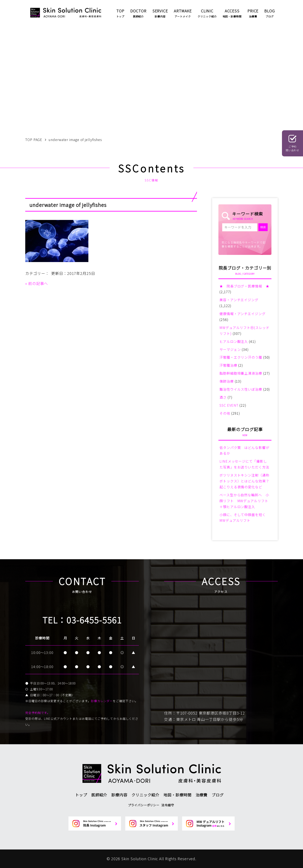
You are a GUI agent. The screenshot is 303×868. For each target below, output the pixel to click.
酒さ (223, 397)
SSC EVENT (229, 405)
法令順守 (168, 805)
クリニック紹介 (145, 795)
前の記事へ (38, 283)
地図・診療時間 (177, 795)
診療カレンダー (102, 701)
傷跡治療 (227, 381)
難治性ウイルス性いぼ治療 (241, 389)
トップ (81, 795)
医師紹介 (99, 795)
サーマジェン (230, 349)
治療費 (202, 795)
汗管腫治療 (228, 365)
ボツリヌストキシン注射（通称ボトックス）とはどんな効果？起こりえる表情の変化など (244, 481)
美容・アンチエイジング (239, 300)
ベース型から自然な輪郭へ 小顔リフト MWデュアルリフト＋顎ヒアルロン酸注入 (244, 501)
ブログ (218, 795)
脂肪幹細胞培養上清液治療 (241, 373)
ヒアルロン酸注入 (234, 341)
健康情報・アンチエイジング (243, 314)
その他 (225, 413)
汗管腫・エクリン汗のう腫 (241, 357)
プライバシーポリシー (144, 805)
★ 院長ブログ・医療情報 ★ (244, 286)
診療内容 (119, 795)
